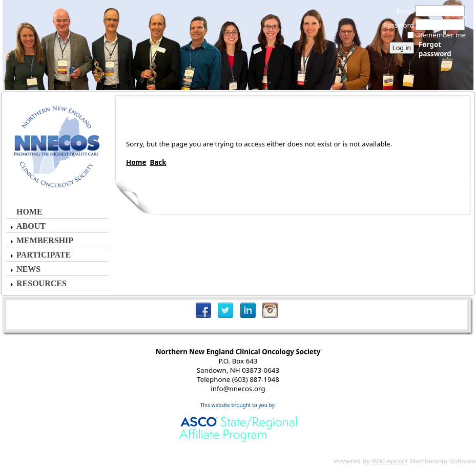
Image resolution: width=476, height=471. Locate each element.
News (28, 269)
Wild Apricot (389, 461)
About (31, 226)
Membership (45, 240)
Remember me (442, 35)
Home (29, 212)
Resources (42, 283)
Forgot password (435, 49)
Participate (44, 255)
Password (396, 25)
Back (158, 162)
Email (402, 11)
